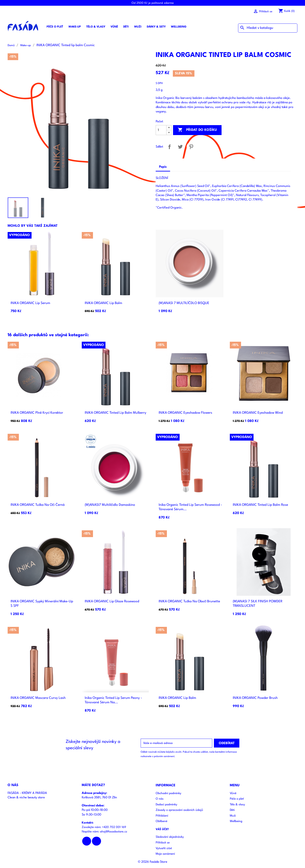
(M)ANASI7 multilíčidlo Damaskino (110, 505)
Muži (138, 27)
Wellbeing (179, 27)
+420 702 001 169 (114, 827)
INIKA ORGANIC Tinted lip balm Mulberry (116, 413)
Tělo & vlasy (96, 27)
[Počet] (161, 130)
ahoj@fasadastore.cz (114, 832)
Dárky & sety (156, 27)
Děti (126, 27)
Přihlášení (162, 816)
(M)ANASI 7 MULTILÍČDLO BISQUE (184, 303)
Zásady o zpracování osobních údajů (179, 810)
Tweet (180, 147)
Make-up (75, 27)
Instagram (96, 841)
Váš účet (162, 829)
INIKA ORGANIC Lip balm (103, 303)
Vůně (114, 27)
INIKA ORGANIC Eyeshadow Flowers (185, 413)
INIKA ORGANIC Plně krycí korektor (37, 413)
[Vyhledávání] (268, 28)
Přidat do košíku (197, 130)
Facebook (87, 841)
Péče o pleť (55, 27)
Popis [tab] (163, 167)
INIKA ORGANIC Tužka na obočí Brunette (189, 601)
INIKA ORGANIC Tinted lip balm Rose (260, 505)
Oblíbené (162, 821)
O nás (160, 799)
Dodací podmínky (166, 805)
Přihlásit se (163, 843)
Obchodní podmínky (168, 793)
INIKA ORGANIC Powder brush (255, 698)
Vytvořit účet (164, 848)
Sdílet (170, 147)
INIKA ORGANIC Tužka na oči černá (38, 505)
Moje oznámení (165, 854)
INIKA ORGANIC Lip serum (30, 303)
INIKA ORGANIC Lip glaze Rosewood (112, 601)
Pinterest (191, 147)
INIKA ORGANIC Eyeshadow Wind (258, 413)
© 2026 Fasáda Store (153, 862)
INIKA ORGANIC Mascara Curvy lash (38, 698)
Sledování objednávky (170, 837)
